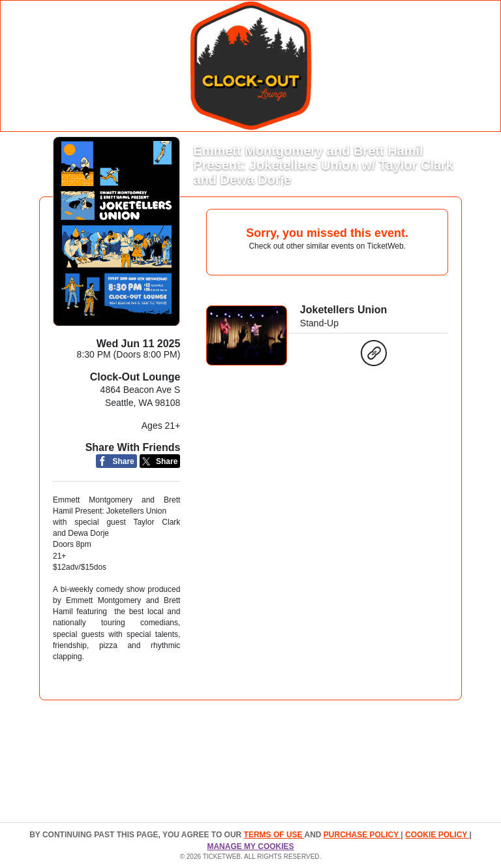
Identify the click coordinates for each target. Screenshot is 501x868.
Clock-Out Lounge (135, 377)
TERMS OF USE (274, 835)
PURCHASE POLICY (362, 835)
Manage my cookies (250, 846)
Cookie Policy (437, 835)
